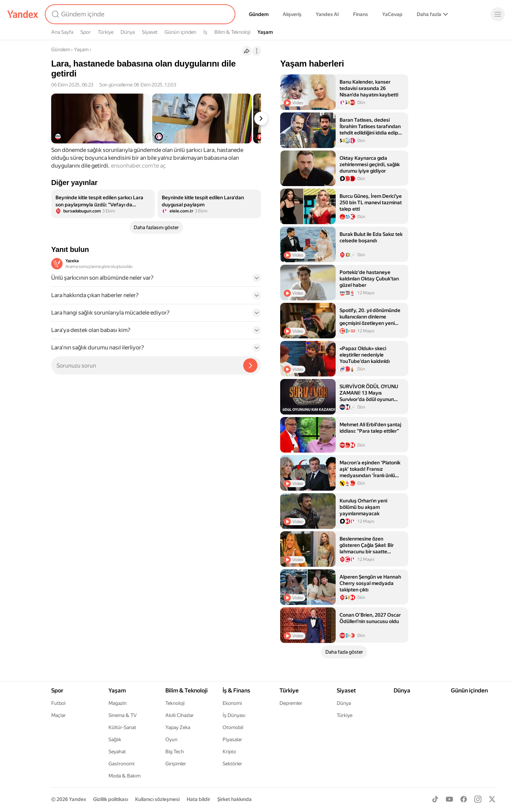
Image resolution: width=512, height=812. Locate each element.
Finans (361, 14)
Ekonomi (232, 703)
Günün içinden (180, 32)
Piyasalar (232, 739)
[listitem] (103, 204)
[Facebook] (464, 799)
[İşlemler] (257, 51)
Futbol (58, 703)
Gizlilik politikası (111, 799)
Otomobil (233, 727)
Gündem (259, 14)
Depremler (291, 703)
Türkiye (106, 32)
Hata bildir (198, 799)
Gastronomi (121, 764)
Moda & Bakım (124, 776)
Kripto (229, 752)
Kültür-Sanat (122, 727)
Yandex (78, 799)
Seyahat (117, 752)
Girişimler (176, 764)
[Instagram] (478, 799)
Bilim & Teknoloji (232, 32)
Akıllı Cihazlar (180, 715)
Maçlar (58, 715)
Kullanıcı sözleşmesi (157, 799)
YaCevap (392, 14)
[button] (156, 280)
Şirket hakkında (234, 799)
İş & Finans (236, 690)
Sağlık (115, 739)
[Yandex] (23, 14)
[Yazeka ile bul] (250, 365)
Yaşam (265, 32)
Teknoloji (175, 703)
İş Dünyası (234, 715)
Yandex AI (327, 14)
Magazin (118, 703)
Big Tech (175, 752)
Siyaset (150, 32)
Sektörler (232, 764)
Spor (86, 32)
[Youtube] (449, 799)
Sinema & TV (122, 715)
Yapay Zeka (178, 727)
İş (205, 32)
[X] (492, 799)
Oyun (171, 739)
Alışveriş (292, 14)
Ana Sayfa (62, 32)
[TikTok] (435, 799)
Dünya (128, 32)
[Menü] (498, 14)
